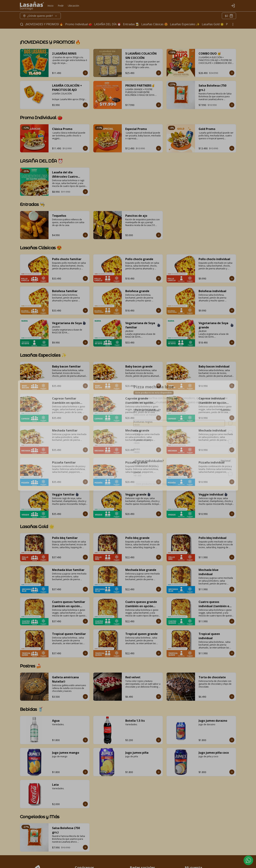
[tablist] (128, 418)
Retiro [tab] (148, 418)
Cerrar (128, 460)
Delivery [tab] (108, 418)
